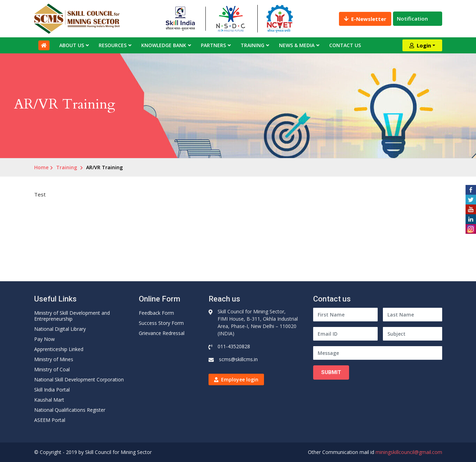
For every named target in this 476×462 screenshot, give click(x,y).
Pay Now (44, 339)
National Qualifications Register (70, 410)
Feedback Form (156, 313)
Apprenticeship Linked (59, 349)
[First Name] (345, 315)
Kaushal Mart (49, 400)
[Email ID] (345, 334)
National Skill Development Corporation (79, 379)
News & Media (297, 45)
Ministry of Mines (54, 359)
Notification (418, 18)
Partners (213, 45)
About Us (72, 45)
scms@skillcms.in (238, 359)
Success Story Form (161, 323)
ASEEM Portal (50, 420)
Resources (113, 45)
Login (420, 45)
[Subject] (413, 334)
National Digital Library (60, 329)
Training (252, 45)
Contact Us (345, 45)
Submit (331, 372)
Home (41, 167)
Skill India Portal (52, 390)
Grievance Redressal (162, 333)
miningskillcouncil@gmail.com (409, 452)
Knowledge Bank (164, 45)
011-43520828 (234, 346)
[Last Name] (413, 315)
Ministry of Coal (52, 369)
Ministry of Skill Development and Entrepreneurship (72, 316)
